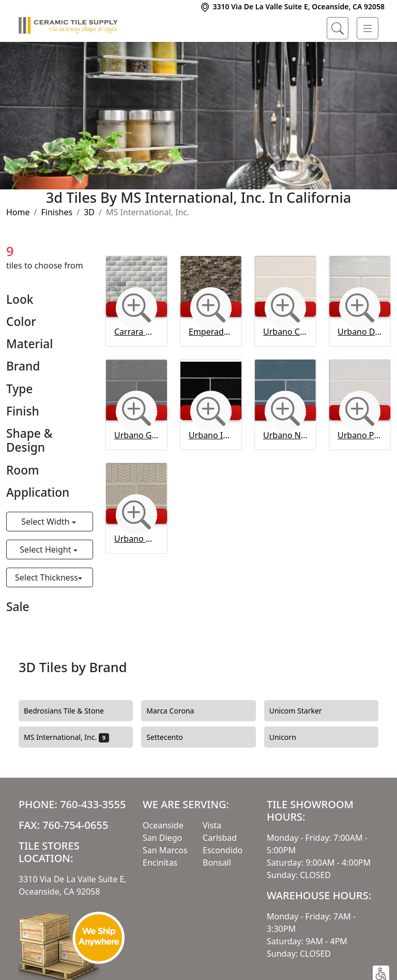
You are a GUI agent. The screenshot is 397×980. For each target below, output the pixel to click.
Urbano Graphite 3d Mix (136, 435)
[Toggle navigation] (368, 28)
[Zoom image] (136, 308)
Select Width (46, 522)
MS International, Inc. (66, 737)
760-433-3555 (93, 804)
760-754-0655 (75, 825)
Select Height (46, 550)
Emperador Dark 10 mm (211, 332)
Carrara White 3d (136, 332)
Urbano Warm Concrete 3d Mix (136, 539)
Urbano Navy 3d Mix (285, 435)
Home (18, 212)
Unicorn (289, 737)
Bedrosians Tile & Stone (70, 711)
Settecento (171, 737)
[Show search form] (338, 28)
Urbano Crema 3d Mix (285, 332)
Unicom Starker (302, 711)
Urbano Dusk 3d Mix (360, 332)
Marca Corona (176, 711)
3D (89, 212)
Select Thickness (47, 577)
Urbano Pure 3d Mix (360, 435)
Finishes (57, 212)
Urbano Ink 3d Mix (211, 435)
